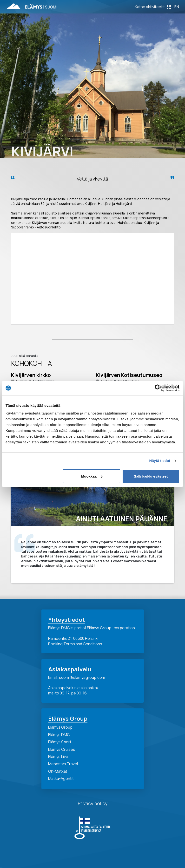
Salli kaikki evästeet (151, 476)
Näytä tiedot (160, 461)
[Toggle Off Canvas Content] (153, 7)
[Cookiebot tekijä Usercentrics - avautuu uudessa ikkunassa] (158, 388)
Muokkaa (92, 476)
